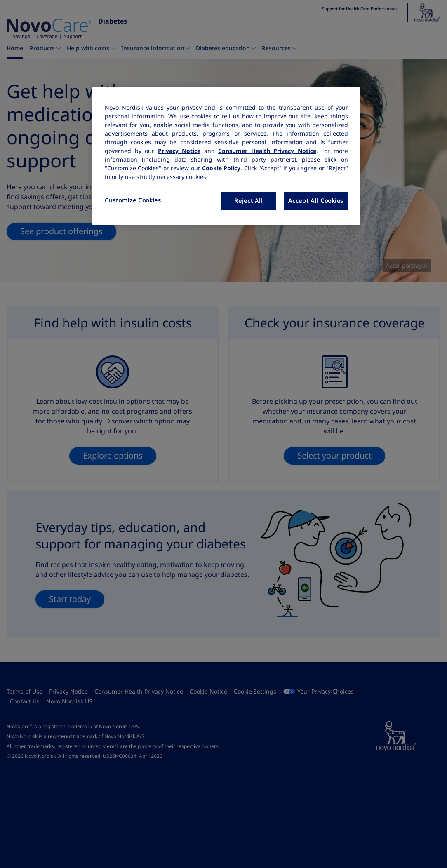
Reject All (248, 201)
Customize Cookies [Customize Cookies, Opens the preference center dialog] (133, 200)
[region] (226, 156)
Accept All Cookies (316, 201)
